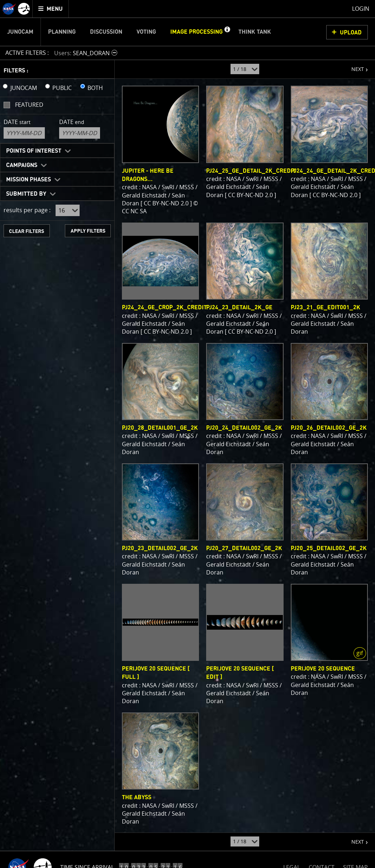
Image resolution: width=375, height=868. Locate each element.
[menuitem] (51, 9)
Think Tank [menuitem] (255, 32)
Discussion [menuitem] (106, 32)
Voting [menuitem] (146, 32)
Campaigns (22, 165)
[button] (227, 32)
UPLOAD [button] (351, 33)
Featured (29, 105)
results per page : (27, 210)
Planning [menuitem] (62, 32)
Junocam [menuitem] (20, 32)
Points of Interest (34, 151)
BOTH (95, 88)
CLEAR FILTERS (27, 231)
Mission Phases (29, 180)
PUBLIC (62, 88)
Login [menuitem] (361, 9)
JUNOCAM (24, 88)
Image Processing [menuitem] (196, 32)
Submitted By (26, 194)
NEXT (354, 66)
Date (17, 122)
